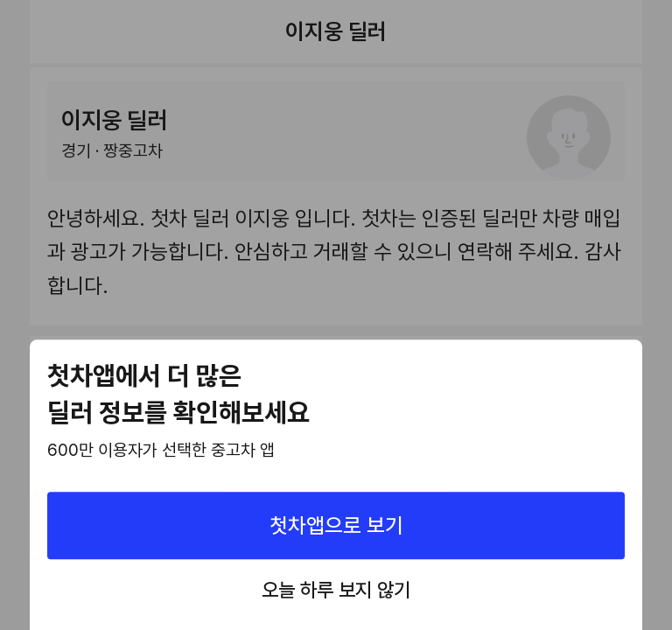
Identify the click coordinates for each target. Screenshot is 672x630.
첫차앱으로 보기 (336, 525)
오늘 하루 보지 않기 (336, 591)
